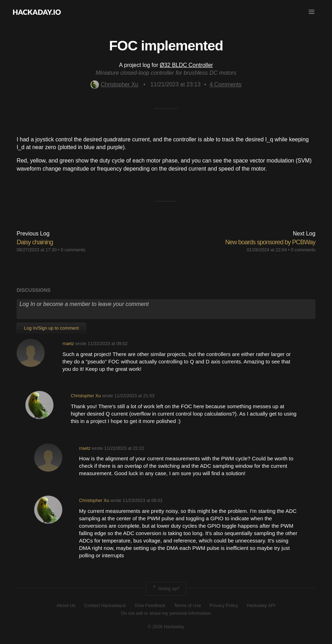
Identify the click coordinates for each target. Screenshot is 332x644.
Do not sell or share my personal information (166, 613)
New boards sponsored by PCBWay (270, 242)
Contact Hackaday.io (105, 605)
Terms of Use (187, 605)
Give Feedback (150, 605)
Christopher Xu (114, 84)
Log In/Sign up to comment (51, 328)
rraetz (68, 344)
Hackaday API (261, 605)
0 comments (73, 250)
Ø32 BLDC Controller (186, 65)
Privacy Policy (224, 605)
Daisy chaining (35, 242)
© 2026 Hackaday (166, 627)
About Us (66, 605)
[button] (312, 12)
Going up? (165, 589)
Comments (225, 84)
